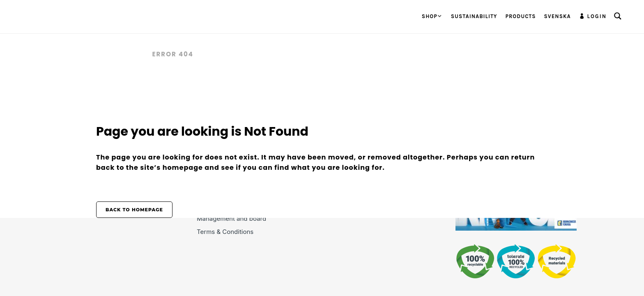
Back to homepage (134, 210)
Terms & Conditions (225, 232)
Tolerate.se (120, 54)
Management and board (231, 219)
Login (597, 16)
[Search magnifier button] (618, 16)
